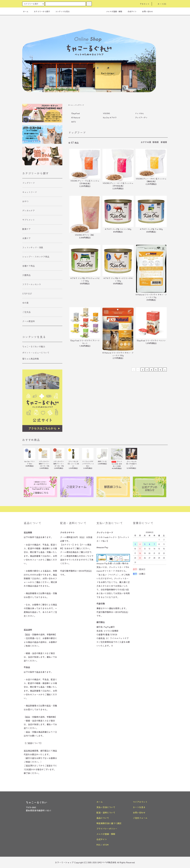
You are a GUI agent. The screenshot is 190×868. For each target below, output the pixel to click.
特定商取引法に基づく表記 (109, 823)
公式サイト (130, 11)
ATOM (106, 845)
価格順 (156, 142)
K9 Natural (76, 117)
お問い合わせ (146, 11)
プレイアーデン (141, 117)
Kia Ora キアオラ (110, 117)
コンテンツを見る (61, 11)
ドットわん (139, 113)
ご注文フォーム (140, 818)
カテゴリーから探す (40, 11)
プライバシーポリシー (107, 829)
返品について (103, 818)
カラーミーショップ (64, 862)
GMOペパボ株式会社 (107, 862)
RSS (98, 845)
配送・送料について (106, 813)
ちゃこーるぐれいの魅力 (34, 346)
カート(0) (160, 4)
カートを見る (139, 807)
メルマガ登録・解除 (112, 11)
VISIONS (107, 113)
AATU (74, 122)
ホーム (26, 11)
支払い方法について (106, 807)
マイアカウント (140, 802)
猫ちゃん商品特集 (31, 359)
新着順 (164, 142)
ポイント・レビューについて (36, 353)
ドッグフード (79, 105)
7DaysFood (75, 113)
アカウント (143, 4)
